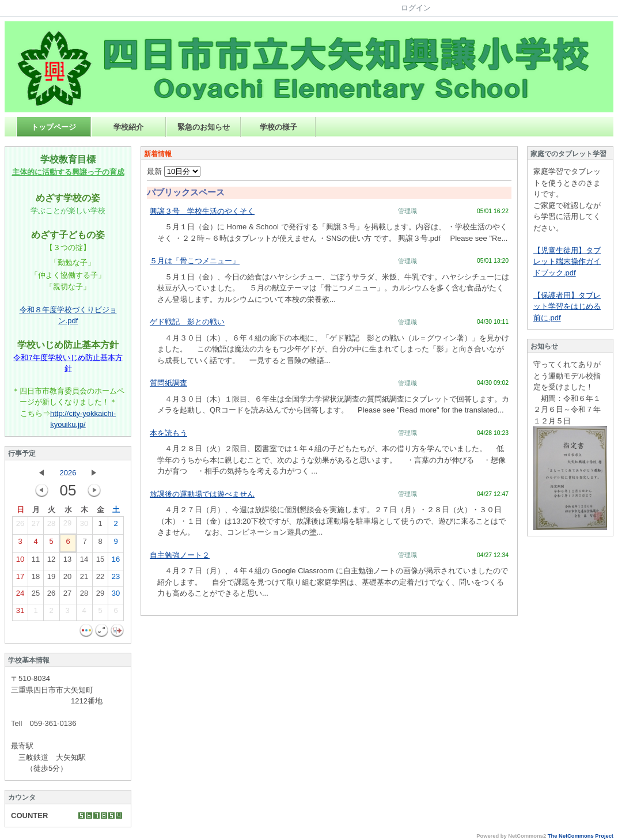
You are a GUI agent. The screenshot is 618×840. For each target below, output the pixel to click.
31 (20, 613)
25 (36, 596)
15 (100, 562)
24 (20, 596)
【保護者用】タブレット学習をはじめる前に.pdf (567, 307)
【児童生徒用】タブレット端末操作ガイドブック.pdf (567, 262)
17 (20, 579)
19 (51, 579)
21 (84, 579)
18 (36, 579)
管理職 (407, 211)
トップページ (54, 127)
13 (67, 562)
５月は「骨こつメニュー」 (195, 261)
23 (116, 579)
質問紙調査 (168, 383)
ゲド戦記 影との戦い (187, 322)
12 (51, 562)
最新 (174, 171)
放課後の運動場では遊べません (202, 494)
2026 (68, 473)
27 (36, 526)
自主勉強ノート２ (180, 555)
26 (20, 526)
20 (67, 579)
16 (116, 562)
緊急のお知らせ (204, 127)
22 (100, 579)
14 (84, 562)
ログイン (416, 8)
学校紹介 (128, 127)
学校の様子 (278, 127)
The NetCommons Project (581, 836)
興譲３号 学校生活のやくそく (202, 211)
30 (84, 526)
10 (20, 562)
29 (67, 525)
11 (36, 562)
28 (51, 526)
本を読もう (168, 433)
